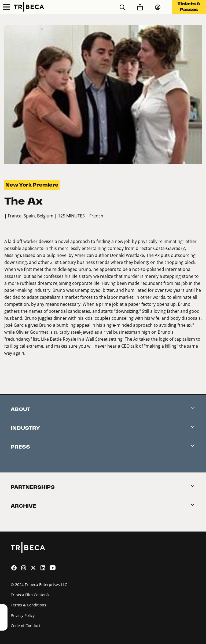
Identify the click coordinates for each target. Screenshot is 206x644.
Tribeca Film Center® (30, 595)
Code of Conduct (26, 626)
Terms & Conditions (28, 605)
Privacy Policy (23, 615)
